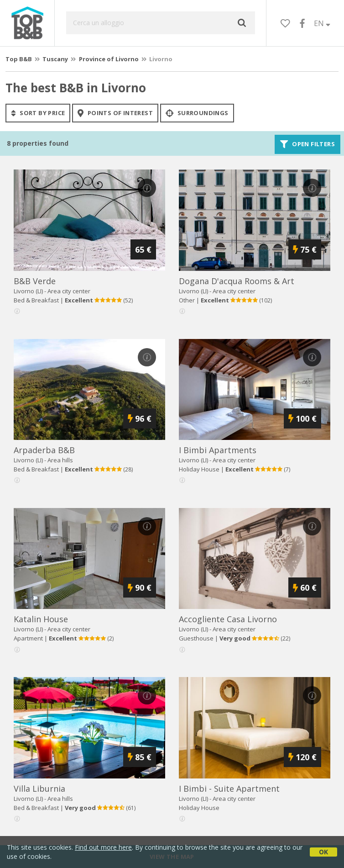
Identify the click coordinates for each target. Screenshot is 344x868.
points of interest (115, 113)
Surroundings (197, 113)
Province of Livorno (109, 59)
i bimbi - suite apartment (229, 789)
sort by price (38, 113)
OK (323, 852)
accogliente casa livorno (228, 619)
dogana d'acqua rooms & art (237, 281)
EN (322, 23)
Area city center (69, 291)
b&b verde (35, 281)
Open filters (308, 144)
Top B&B (19, 59)
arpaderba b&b (44, 450)
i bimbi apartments (218, 450)
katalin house (41, 619)
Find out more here (103, 847)
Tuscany (55, 59)
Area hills (60, 460)
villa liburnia (39, 789)
